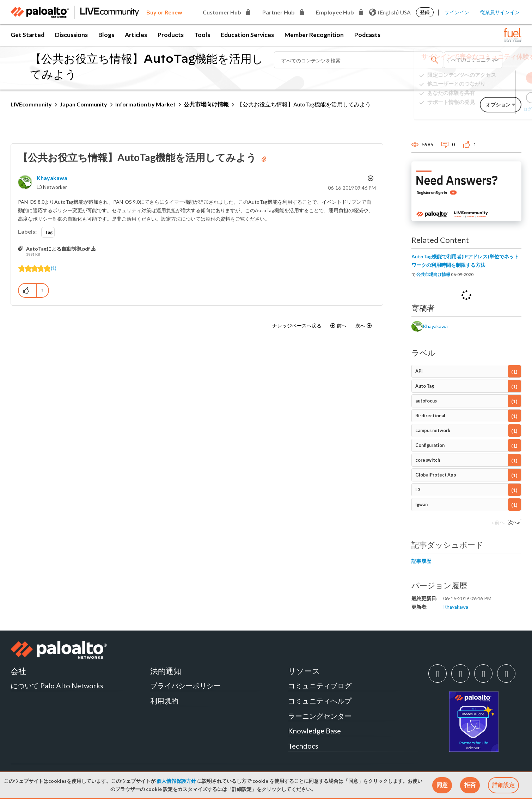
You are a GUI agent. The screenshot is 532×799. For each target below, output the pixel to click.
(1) (54, 268)
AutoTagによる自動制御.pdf (58, 249)
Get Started (27, 35)
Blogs (106, 35)
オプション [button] (370, 178)
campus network (433, 431)
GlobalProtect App (436, 475)
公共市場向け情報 (206, 104)
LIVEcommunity (31, 104)
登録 (425, 12)
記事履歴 (421, 561)
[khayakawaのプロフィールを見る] (52, 178)
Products (171, 35)
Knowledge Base (314, 731)
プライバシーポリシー (185, 686)
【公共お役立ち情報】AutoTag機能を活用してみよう (138, 157)
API (419, 371)
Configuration (430, 445)
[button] (442, 785)
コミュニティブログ (320, 686)
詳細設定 (503, 785)
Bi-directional (430, 416)
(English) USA (390, 12)
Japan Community (84, 104)
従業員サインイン (500, 12)
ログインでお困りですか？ (490, 111)
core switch (428, 460)
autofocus (426, 401)
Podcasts (367, 35)
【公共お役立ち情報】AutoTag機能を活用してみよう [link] (304, 104)
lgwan (421, 505)
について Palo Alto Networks (57, 686)
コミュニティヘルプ (320, 701)
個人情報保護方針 (176, 781)
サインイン (457, 12)
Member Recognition (314, 35)
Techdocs (303, 746)
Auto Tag (425, 386)
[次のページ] (512, 524)
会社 (18, 671)
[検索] (359, 60)
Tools (202, 35)
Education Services (247, 35)
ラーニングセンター (320, 716)
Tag (49, 232)
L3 (418, 490)
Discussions (71, 35)
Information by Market (145, 104)
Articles (136, 35)
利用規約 (164, 701)
